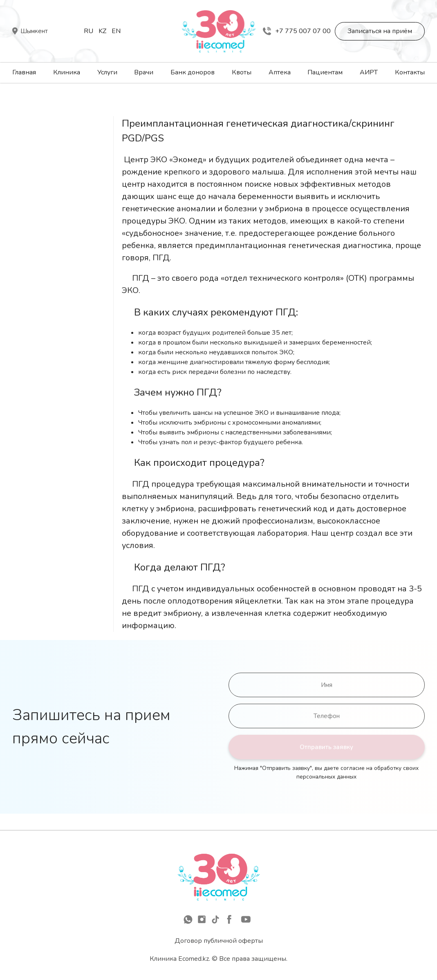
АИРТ (369, 72)
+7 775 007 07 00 (297, 31)
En (116, 31)
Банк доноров (193, 72)
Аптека (280, 72)
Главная (24, 72)
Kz (102, 31)
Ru (89, 31)
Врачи (144, 72)
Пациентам (325, 72)
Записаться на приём (380, 31)
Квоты (242, 72)
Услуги (107, 72)
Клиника (67, 72)
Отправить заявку (326, 747)
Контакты (410, 72)
